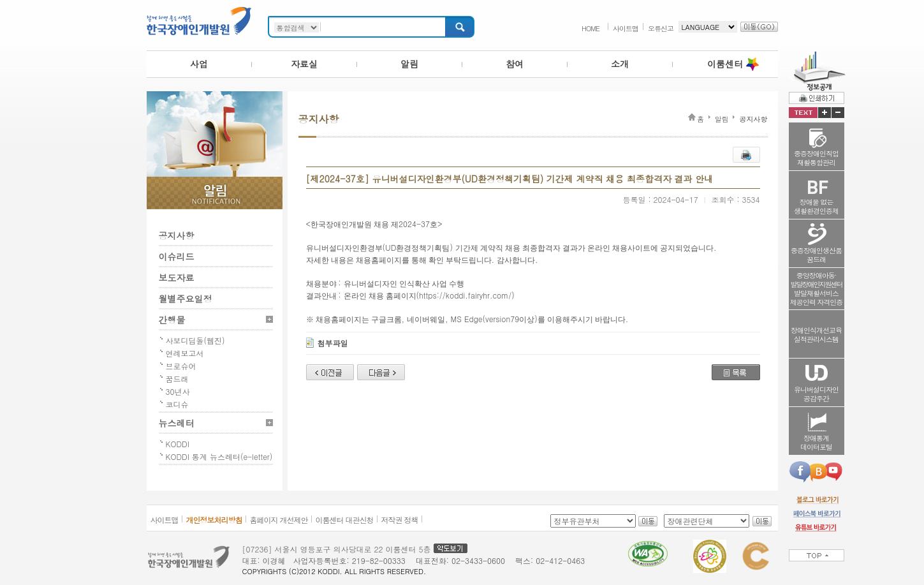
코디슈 (177, 404)
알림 (409, 64)
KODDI (178, 444)
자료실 (304, 64)
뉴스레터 (177, 423)
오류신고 (661, 28)
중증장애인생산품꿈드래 (816, 255)
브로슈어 (181, 366)
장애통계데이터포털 (816, 442)
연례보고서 (185, 353)
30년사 (178, 391)
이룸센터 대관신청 (345, 520)
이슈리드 (177, 256)
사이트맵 (626, 28)
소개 (620, 64)
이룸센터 (725, 64)
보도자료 (177, 278)
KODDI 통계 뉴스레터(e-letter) (219, 456)
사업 (199, 64)
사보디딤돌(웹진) (195, 340)
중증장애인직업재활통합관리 (816, 158)
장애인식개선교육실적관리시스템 (816, 335)
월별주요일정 (186, 299)
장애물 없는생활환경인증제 (816, 206)
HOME (590, 28)
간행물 (172, 320)
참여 (515, 64)
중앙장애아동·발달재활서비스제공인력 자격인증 (817, 289)
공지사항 (177, 235)
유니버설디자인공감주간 (816, 394)
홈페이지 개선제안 (279, 520)
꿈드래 (177, 379)
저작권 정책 (400, 520)
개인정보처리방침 (214, 520)
